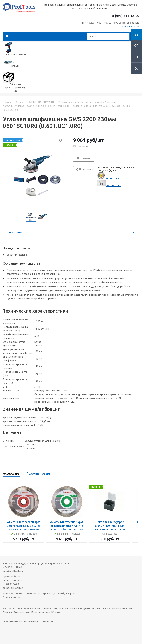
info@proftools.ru (13, 571)
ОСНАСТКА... (113, 178)
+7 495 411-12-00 (12, 567)
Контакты (9, 608)
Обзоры (56, 612)
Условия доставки (122, 608)
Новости (35, 608)
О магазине (22, 608)
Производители (41, 612)
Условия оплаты (101, 608)
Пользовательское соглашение (59, 608)
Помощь (8, 612)
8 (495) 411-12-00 (126, 16)
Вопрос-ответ (22, 612)
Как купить (84, 608)
